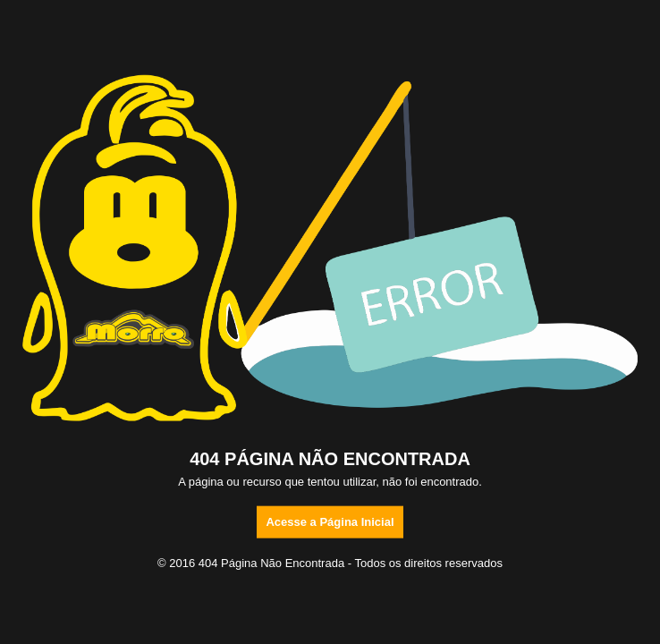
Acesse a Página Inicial (330, 521)
